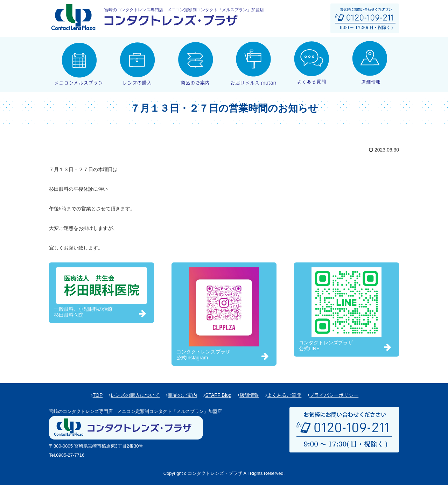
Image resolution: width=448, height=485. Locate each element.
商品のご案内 (182, 395)
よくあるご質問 (284, 395)
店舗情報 (249, 395)
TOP (98, 395)
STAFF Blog (218, 395)
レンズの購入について (135, 395)
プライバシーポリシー (334, 395)
